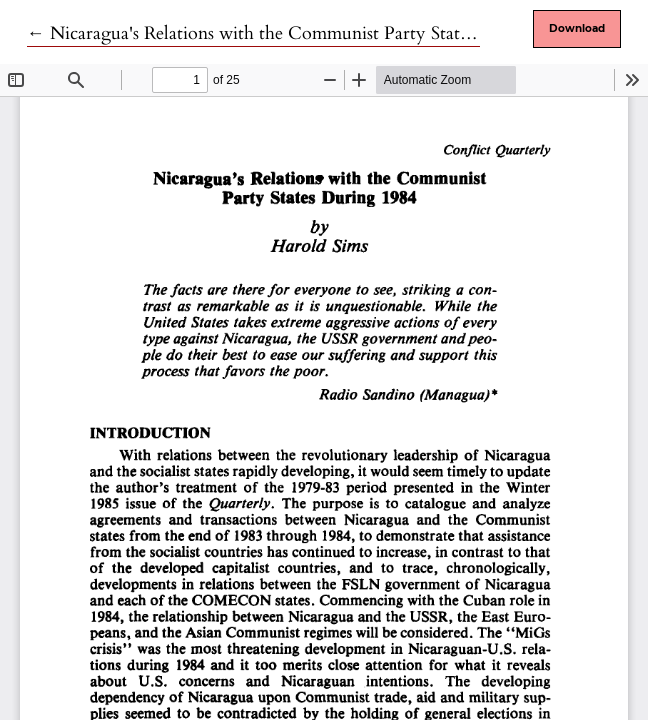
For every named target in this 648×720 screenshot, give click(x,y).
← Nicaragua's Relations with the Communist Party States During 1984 (302, 33)
